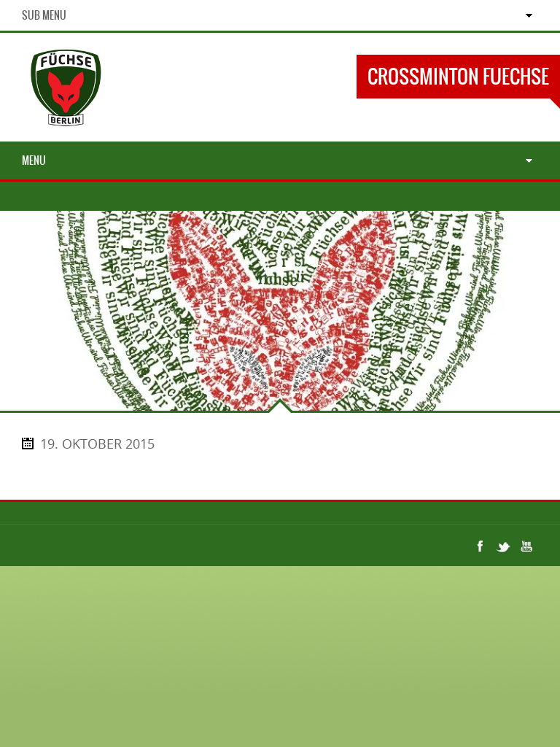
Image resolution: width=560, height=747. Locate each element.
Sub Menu (44, 15)
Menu (34, 160)
